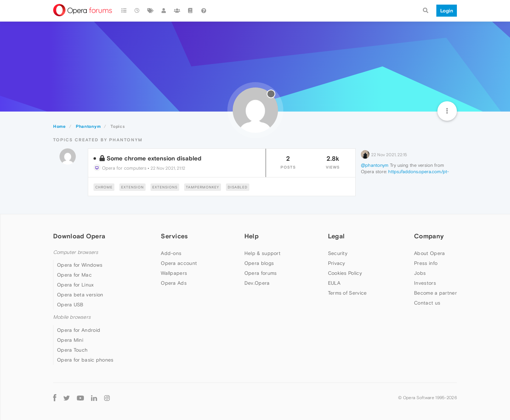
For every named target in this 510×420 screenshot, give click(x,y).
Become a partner (435, 293)
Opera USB (70, 305)
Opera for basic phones (85, 360)
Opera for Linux (75, 285)
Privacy (337, 263)
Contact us (427, 303)
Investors (425, 283)
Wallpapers (174, 273)
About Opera (429, 253)
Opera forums (261, 273)
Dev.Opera (257, 283)
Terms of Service (347, 293)
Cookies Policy (345, 273)
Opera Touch (72, 350)
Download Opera (79, 236)
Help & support (262, 253)
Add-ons (171, 253)
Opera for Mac (74, 275)
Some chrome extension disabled (154, 158)
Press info (426, 263)
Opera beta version (80, 295)
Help (251, 236)
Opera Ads (174, 283)
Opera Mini (70, 340)
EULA (334, 283)
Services (174, 236)
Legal (336, 236)
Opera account (179, 263)
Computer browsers (76, 252)
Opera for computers (120, 168)
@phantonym (375, 165)
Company (429, 236)
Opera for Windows (80, 265)
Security (338, 253)
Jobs (420, 273)
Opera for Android (79, 330)
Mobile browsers (72, 317)
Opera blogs (259, 263)
